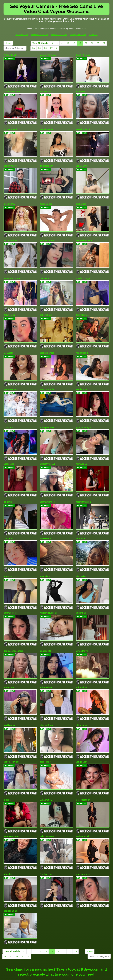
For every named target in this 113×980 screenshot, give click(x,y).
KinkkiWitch (45, 526)
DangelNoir (81, 744)
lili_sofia (8, 491)
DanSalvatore (10, 163)
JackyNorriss (82, 308)
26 (45, 48)
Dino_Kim (8, 526)
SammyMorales (47, 491)
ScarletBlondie (47, 345)
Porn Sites (93, 35)
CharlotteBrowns (12, 90)
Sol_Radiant (82, 671)
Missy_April (9, 453)
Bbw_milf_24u (46, 708)
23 (104, 43)
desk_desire (46, 744)
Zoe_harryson (46, 853)
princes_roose (83, 853)
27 (51, 48)
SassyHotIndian (47, 381)
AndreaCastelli (83, 816)
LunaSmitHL (46, 781)
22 (98, 43)
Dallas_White (82, 163)
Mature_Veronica (48, 55)
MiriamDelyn (82, 636)
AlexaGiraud (82, 345)
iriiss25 (7, 781)
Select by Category (15, 48)
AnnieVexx (9, 671)
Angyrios (8, 563)
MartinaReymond (12, 816)
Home (8, 43)
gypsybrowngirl (83, 418)
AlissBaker (81, 563)
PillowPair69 (46, 671)
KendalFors (81, 381)
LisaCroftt (8, 345)
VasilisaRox (9, 708)
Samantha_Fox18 (12, 273)
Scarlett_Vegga (83, 273)
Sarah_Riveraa (83, 55)
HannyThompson (84, 236)
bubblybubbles (47, 418)
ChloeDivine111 (47, 453)
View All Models (40, 43)
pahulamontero (47, 236)
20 (86, 43)
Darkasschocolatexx (13, 636)
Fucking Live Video (78, 35)
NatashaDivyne (83, 127)
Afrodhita (80, 526)
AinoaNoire (45, 90)
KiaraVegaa (81, 453)
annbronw (81, 90)
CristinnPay (9, 200)
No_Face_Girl (10, 127)
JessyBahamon (83, 491)
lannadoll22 (45, 636)
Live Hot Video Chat (40, 35)
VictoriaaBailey (83, 781)
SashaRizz (81, 200)
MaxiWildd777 (10, 236)
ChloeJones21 (83, 708)
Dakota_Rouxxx (11, 744)
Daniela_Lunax (11, 889)
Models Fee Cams (59, 35)
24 (34, 48)
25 (39, 48)
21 (92, 43)
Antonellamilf (10, 55)
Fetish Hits (67, 976)
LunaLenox (9, 418)
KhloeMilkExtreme (48, 599)
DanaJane (44, 273)
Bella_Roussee (47, 816)
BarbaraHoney (11, 381)
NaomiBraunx (46, 127)
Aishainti (8, 853)
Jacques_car (46, 200)
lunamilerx (45, 563)
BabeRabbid (46, 308)
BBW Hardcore (22, 35)
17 (68, 43)
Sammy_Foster (11, 599)
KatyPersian (9, 308)
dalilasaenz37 (46, 163)
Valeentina (81, 599)
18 (74, 43)
